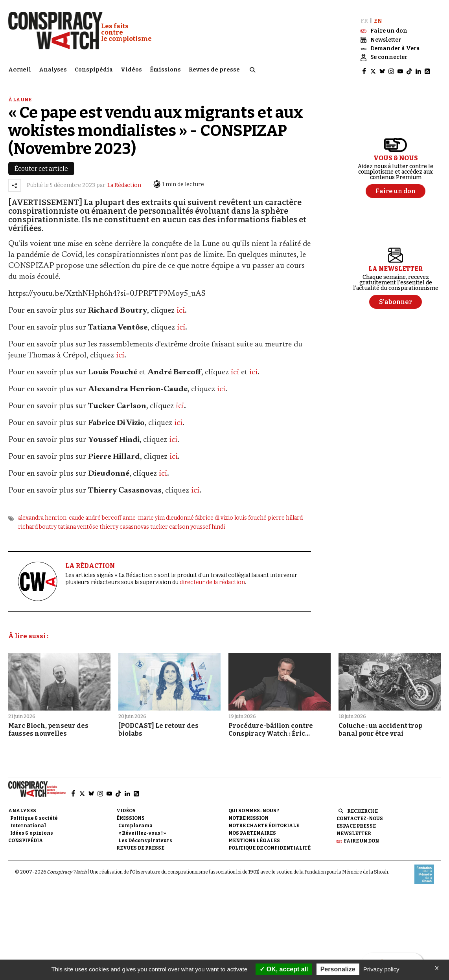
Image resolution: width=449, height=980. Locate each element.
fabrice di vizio (214, 516)
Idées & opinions (32, 831)
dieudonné (180, 516)
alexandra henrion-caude (51, 516)
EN (378, 19)
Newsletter (354, 831)
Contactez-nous (360, 816)
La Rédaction (124, 183)
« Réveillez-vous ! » (142, 831)
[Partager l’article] (15, 183)
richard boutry (37, 525)
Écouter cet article (41, 166)
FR (364, 19)
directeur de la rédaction (212, 580)
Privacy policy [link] (381, 969)
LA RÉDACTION (90, 564)
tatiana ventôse (78, 525)
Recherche (363, 809)
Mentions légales (254, 839)
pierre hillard (285, 516)
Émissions (165, 69)
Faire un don (361, 839)
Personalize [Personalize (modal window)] (338, 969)
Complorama (135, 823)
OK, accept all (284, 969)
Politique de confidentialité (270, 846)
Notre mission (248, 816)
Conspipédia (94, 69)
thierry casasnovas (124, 525)
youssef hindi (208, 525)
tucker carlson (170, 525)
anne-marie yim (144, 516)
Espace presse (356, 824)
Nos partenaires (252, 831)
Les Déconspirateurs (145, 839)
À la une (20, 97)
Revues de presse (214, 69)
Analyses (53, 69)
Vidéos (131, 69)
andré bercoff (103, 516)
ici (181, 309)
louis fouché (250, 516)
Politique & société (34, 816)
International (28, 823)
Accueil (20, 69)
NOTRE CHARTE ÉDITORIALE (264, 823)
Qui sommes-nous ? (254, 808)
